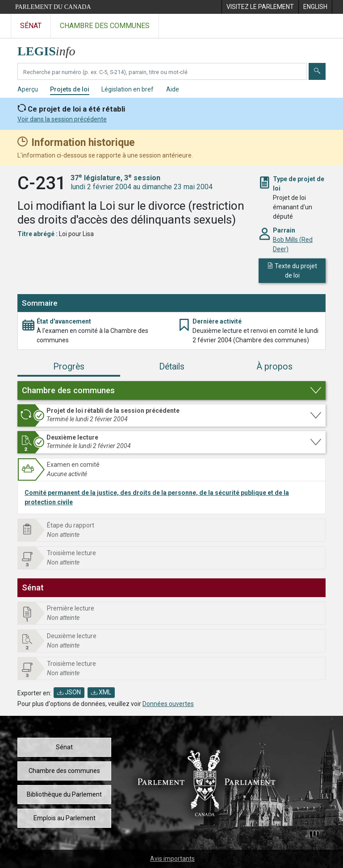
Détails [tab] (172, 367)
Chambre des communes (64, 771)
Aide (173, 89)
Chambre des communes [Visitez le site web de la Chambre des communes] (105, 26)
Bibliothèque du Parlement (64, 794)
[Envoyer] (317, 71)
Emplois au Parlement (65, 818)
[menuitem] (260, 7)
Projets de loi (70, 89)
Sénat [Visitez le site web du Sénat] (31, 26)
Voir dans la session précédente (62, 119)
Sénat (64, 747)
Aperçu (28, 89)
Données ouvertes (168, 704)
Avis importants (172, 859)
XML (101, 692)
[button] (171, 390)
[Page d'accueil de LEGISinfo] (52, 49)
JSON (69, 692)
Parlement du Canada (53, 7)
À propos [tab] (274, 367)
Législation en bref (128, 89)
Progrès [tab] (69, 367)
